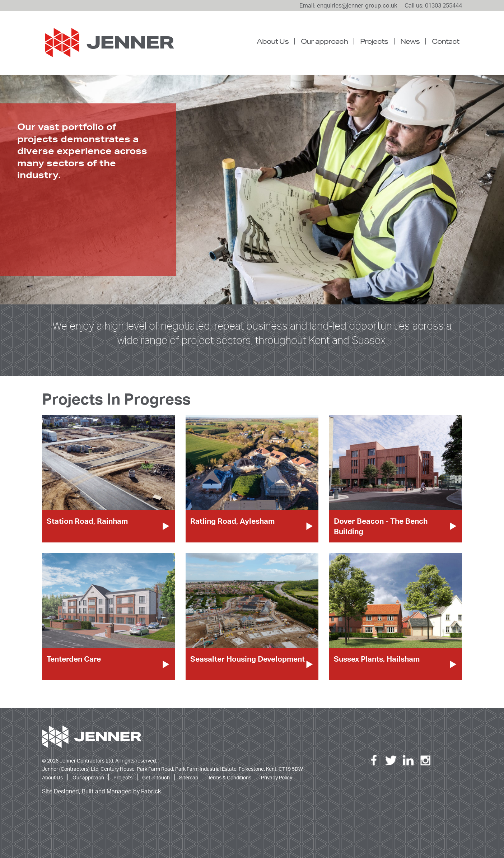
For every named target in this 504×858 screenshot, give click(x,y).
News (410, 41)
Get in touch (156, 777)
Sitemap (189, 777)
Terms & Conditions (230, 777)
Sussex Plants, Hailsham (377, 659)
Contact (445, 41)
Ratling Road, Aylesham (232, 521)
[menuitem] (276, 41)
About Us (273, 41)
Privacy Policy (277, 777)
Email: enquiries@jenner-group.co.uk (348, 5)
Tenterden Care (74, 659)
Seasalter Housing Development (248, 659)
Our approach (324, 41)
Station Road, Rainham (87, 521)
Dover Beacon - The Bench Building (381, 526)
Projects (374, 41)
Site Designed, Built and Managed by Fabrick (101, 791)
